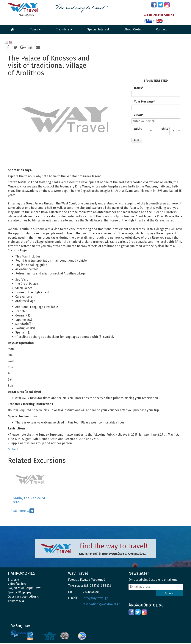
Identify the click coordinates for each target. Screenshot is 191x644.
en (158, 20)
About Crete (133, 29)
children (165, 129)
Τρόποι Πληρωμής (20, 593)
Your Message (144, 102)
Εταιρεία (14, 580)
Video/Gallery (17, 585)
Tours (35, 29)
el (148, 20)
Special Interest (98, 29)
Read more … (20, 512)
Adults (138, 129)
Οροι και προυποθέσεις (23, 597)
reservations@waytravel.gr (101, 605)
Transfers (64, 29)
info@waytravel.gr (95, 599)
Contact (161, 29)
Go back (13, 450)
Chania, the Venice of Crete (28, 501)
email (142, 115)
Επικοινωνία (16, 602)
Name (142, 88)
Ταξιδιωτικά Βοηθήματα (24, 589)
